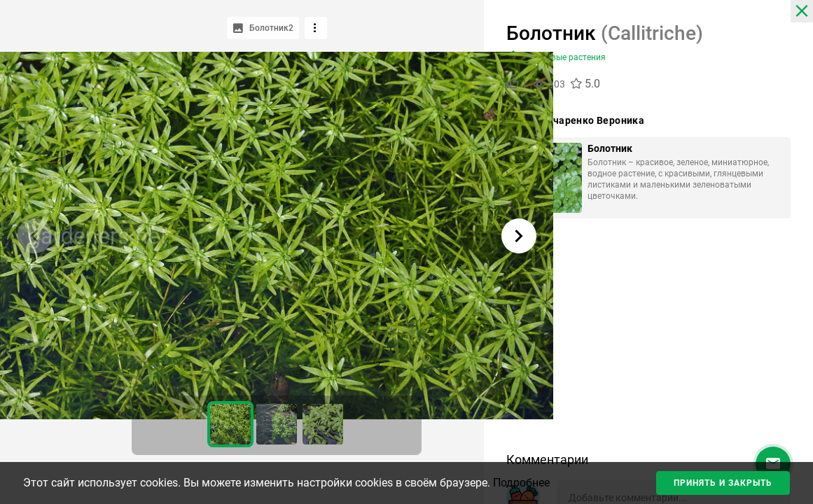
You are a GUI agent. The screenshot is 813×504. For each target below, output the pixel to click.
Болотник (610, 148)
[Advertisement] (648, 340)
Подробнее (521, 483)
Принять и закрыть (723, 483)
